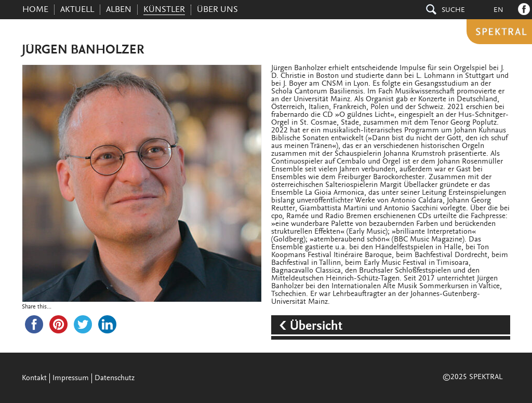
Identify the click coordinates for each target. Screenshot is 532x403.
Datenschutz (115, 378)
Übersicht (316, 327)
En (498, 10)
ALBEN (119, 10)
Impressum (71, 378)
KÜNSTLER (164, 10)
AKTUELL (77, 10)
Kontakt (34, 378)
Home (35, 10)
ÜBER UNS (217, 10)
